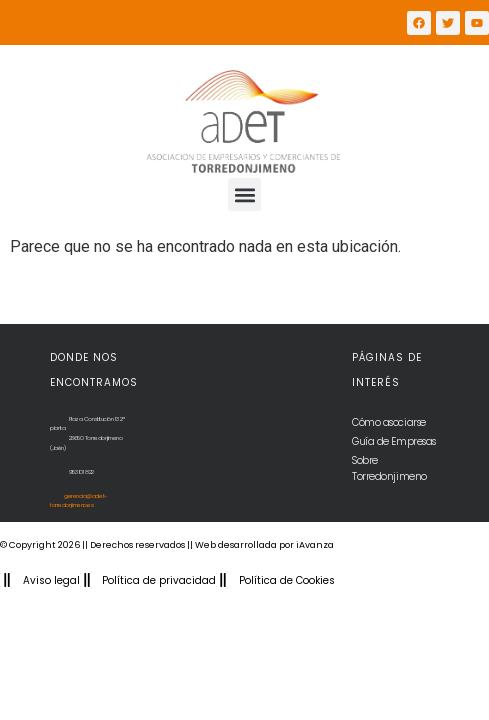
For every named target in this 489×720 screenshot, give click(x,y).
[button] (244, 194)
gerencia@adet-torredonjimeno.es (78, 501)
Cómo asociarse (389, 422)
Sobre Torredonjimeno (389, 468)
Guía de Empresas (394, 441)
